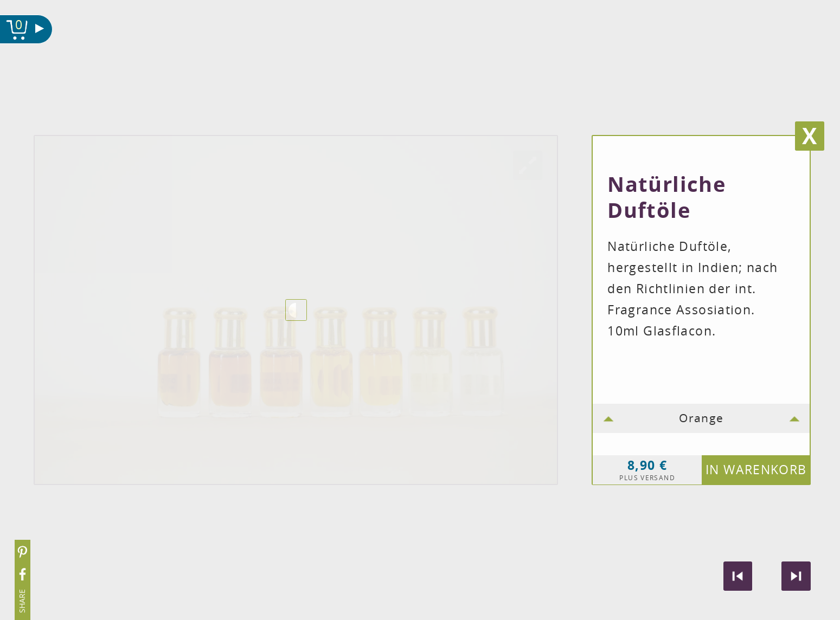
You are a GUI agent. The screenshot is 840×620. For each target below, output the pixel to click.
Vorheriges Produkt (738, 576)
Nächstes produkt (796, 576)
